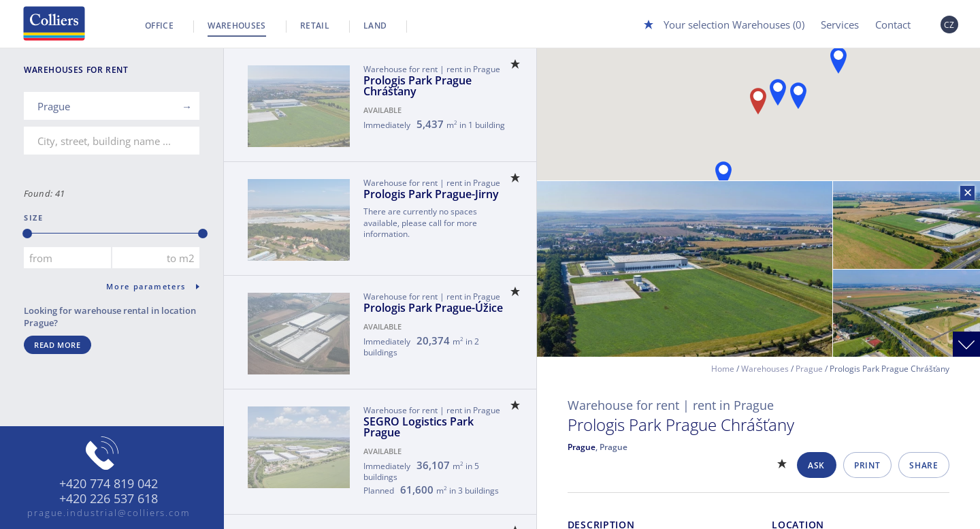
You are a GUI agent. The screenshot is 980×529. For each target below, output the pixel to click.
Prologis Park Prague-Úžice (433, 308)
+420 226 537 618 (109, 499)
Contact (893, 25)
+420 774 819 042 (109, 484)
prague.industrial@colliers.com (109, 513)
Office (159, 26)
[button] (838, 60)
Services (840, 25)
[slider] (27, 234)
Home (723, 369)
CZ (949, 25)
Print (867, 465)
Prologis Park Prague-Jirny (431, 194)
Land (375, 26)
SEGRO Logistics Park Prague (419, 427)
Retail (315, 26)
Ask (816, 465)
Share (924, 465)
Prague (809, 369)
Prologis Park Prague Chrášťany (418, 86)
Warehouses (237, 26)
